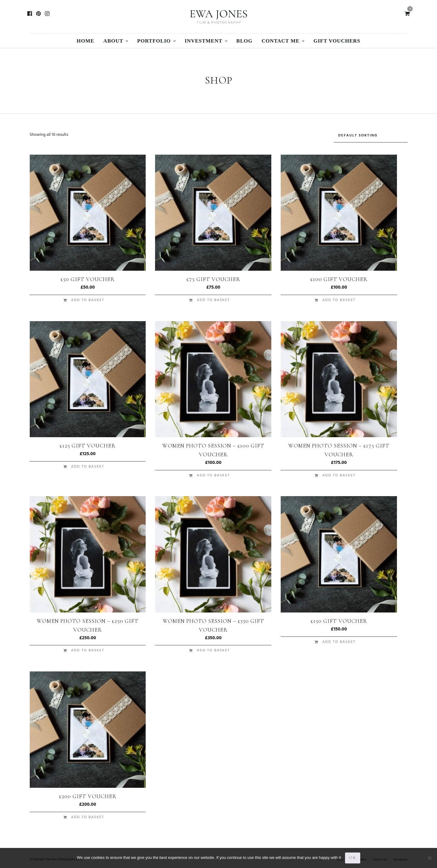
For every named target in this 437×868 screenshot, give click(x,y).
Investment (204, 41)
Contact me (281, 41)
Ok (353, 858)
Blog (244, 41)
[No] (429, 858)
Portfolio (154, 41)
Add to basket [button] (88, 300)
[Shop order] (371, 136)
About (113, 41)
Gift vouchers (337, 41)
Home (86, 41)
